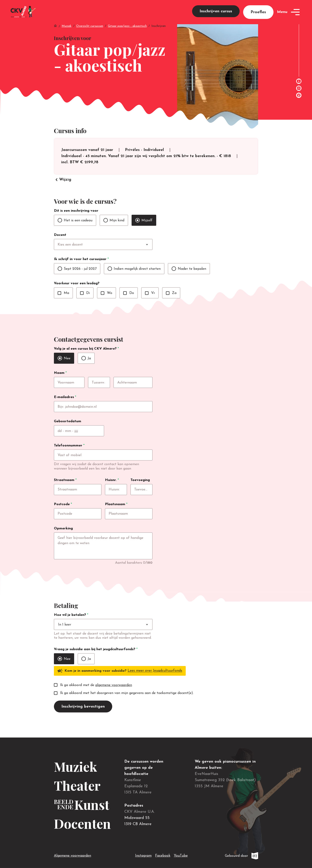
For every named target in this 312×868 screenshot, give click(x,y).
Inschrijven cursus (216, 15)
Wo (106, 302)
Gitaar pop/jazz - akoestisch (127, 33)
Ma (63, 302)
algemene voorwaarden (114, 700)
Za (171, 302)
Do (129, 302)
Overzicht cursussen (90, 33)
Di (85, 302)
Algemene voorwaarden (72, 856)
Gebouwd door (241, 856)
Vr (150, 302)
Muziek (67, 33)
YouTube (181, 855)
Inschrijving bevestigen (83, 721)
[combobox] (112, 254)
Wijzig (63, 189)
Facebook (163, 855)
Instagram (143, 855)
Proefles (258, 16)
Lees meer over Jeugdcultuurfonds (155, 685)
